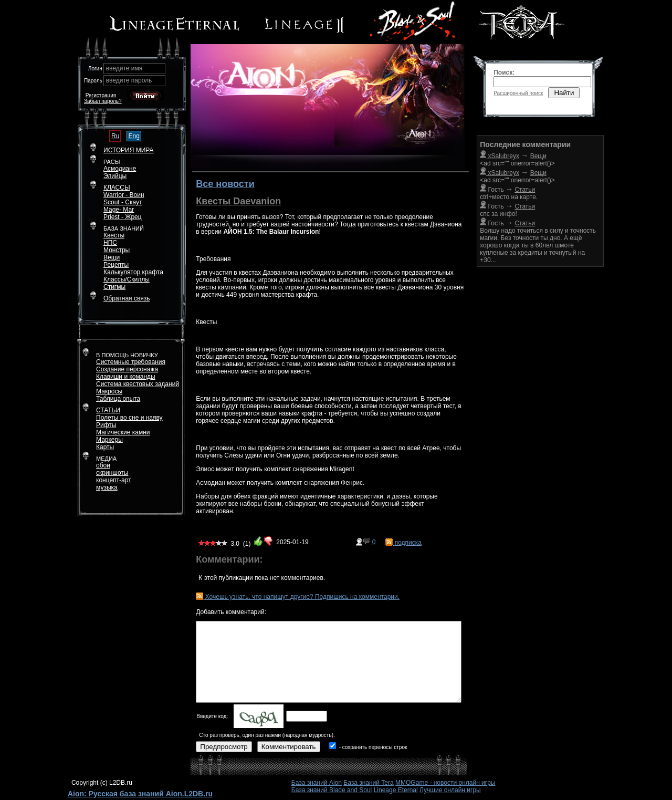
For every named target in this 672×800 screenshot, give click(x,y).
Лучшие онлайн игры (450, 790)
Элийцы (115, 176)
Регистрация (101, 95)
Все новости (225, 184)
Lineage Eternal (396, 790)
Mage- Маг (119, 210)
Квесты (114, 235)
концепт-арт (114, 480)
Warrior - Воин (124, 195)
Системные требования (131, 362)
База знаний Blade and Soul (332, 790)
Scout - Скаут (123, 202)
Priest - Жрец (123, 217)
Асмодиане (120, 169)
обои (103, 465)
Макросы (109, 391)
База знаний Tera (368, 783)
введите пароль (129, 80)
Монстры (117, 250)
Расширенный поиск (518, 93)
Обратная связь (127, 298)
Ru (115, 136)
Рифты (106, 425)
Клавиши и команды (126, 377)
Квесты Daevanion (238, 201)
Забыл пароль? (103, 101)
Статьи (525, 206)
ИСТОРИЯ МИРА (128, 150)
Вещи (112, 257)
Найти (564, 93)
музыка (107, 487)
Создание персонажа (127, 369)
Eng (134, 136)
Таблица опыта (118, 399)
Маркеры (109, 440)
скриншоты (112, 473)
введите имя (124, 68)
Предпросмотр (224, 747)
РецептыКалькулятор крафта (133, 268)
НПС (110, 243)
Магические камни (123, 432)
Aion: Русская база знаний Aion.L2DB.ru (140, 794)
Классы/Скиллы (127, 279)
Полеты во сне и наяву (129, 418)
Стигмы (114, 287)
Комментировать (289, 747)
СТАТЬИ (108, 410)
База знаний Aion (317, 783)
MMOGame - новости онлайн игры (445, 783)
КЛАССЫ (117, 188)
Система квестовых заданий (138, 384)
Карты (105, 447)
